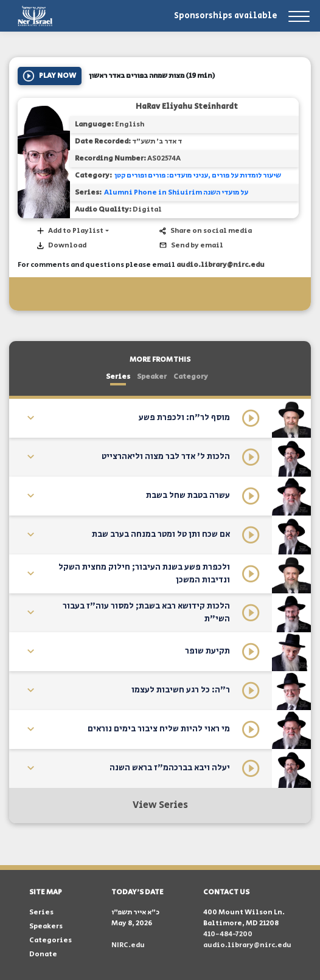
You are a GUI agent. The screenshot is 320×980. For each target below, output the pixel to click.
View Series (160, 805)
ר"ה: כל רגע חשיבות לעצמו (181, 690)
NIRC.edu (128, 945)
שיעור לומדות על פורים (246, 175)
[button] (72, 231)
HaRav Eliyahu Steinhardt (187, 107)
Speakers (46, 926)
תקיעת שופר (207, 651)
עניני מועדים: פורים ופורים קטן (161, 175)
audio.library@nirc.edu (221, 265)
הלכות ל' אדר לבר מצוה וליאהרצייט (166, 457)
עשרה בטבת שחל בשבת (188, 495)
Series (118, 377)
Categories (50, 940)
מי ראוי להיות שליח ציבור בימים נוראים (159, 729)
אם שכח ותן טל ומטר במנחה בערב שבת (161, 534)
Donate (43, 954)
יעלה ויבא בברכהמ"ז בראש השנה (170, 768)
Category (191, 377)
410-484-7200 (228, 934)
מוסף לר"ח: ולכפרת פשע (184, 418)
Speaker (152, 377)
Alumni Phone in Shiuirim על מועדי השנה (176, 192)
